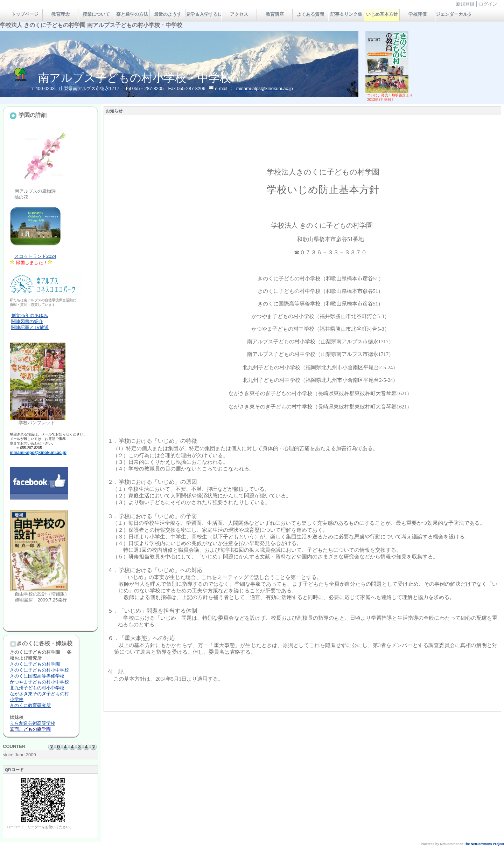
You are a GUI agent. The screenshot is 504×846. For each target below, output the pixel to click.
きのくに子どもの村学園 (35, 664)
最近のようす (168, 14)
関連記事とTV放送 (30, 327)
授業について (96, 14)
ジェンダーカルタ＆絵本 (453, 14)
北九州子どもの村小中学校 (37, 688)
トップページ (25, 14)
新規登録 (465, 4)
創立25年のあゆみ (30, 315)
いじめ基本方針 (382, 14)
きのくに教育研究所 (30, 705)
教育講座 (275, 14)
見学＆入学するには (204, 14)
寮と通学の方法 (132, 14)
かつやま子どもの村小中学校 (39, 682)
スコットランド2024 (35, 256)
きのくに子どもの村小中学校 (39, 670)
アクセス (239, 14)
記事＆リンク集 (346, 14)
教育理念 (61, 14)
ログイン (488, 4)
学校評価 (418, 14)
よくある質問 (310, 14)
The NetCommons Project (484, 844)
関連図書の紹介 (27, 321)
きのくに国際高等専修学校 (37, 676)
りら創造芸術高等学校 (33, 723)
